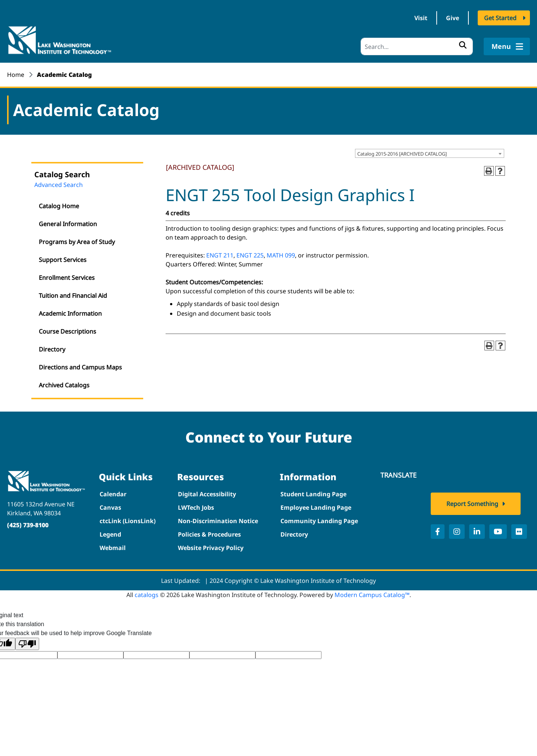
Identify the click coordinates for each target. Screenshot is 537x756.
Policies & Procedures (209, 534)
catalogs (147, 595)
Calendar (113, 494)
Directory (52, 349)
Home (16, 75)
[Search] (417, 46)
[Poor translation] (27, 644)
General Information (68, 224)
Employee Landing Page (316, 507)
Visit (421, 18)
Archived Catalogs (64, 385)
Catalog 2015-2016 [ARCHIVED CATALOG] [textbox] (402, 154)
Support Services (63, 260)
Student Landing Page (313, 494)
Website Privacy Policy (211, 548)
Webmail (113, 548)
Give (453, 18)
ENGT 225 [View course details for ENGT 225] (250, 255)
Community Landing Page (319, 521)
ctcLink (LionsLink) (128, 521)
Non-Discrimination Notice (218, 521)
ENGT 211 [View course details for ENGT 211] (220, 255)
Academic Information (70, 313)
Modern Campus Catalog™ (372, 595)
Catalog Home (59, 206)
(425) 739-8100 (28, 525)
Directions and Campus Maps (80, 367)
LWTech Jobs (196, 507)
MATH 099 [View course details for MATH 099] (281, 255)
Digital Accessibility (207, 494)
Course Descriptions (67, 331)
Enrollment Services (67, 278)
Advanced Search (59, 185)
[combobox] (430, 153)
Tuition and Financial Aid (73, 296)
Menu (507, 46)
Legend (110, 534)
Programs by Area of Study (77, 242)
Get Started (500, 18)
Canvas (110, 507)
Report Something (472, 504)
